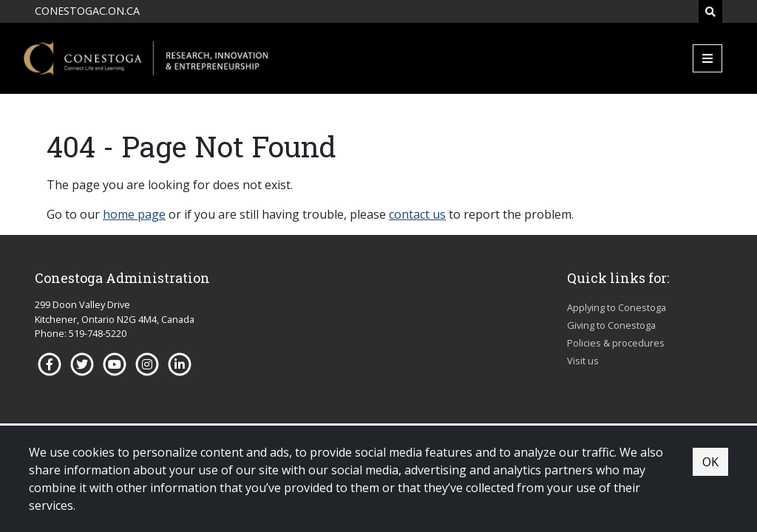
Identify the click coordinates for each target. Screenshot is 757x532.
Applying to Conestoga (617, 307)
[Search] (710, 11)
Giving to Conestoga (611, 325)
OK (710, 462)
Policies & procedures (616, 343)
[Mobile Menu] (707, 58)
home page (134, 214)
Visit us (583, 361)
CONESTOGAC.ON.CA (87, 11)
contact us (417, 214)
